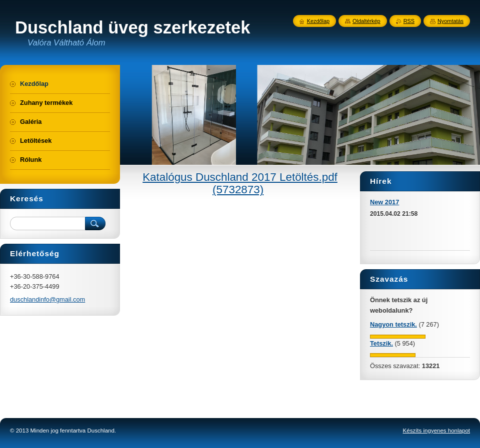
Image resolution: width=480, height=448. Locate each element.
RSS (409, 21)
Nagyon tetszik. (393, 324)
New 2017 (384, 202)
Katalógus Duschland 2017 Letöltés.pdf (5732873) (240, 183)
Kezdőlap (318, 21)
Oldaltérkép (366, 21)
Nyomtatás (450, 21)
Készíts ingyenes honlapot (436, 431)
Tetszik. (381, 343)
